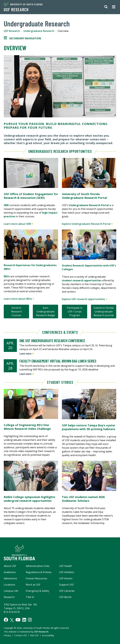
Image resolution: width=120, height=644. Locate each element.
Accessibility (48, 635)
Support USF (66, 585)
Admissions (10, 578)
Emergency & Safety (37, 591)
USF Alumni (66, 578)
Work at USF (33, 585)
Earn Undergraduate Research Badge (46, 312)
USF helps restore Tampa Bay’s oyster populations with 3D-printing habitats (89, 427)
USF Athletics (67, 572)
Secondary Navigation (22, 38)
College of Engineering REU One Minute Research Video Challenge (27, 427)
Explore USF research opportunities (85, 299)
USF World (65, 597)
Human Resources (36, 578)
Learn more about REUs (19, 299)
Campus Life (11, 591)
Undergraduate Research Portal (89, 205)
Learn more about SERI (19, 224)
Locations (9, 585)
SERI (6, 205)
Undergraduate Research (39, 31)
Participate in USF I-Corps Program (75, 312)
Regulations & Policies (39, 572)
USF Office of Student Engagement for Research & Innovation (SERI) (31, 196)
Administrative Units (38, 566)
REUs (7, 276)
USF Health (66, 566)
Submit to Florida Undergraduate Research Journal (104, 312)
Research (9, 597)
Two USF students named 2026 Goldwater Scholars (83, 499)
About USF (10, 566)
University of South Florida (23, 4)
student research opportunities (82, 280)
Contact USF (21, 635)
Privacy (7, 635)
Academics (10, 572)
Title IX (30, 597)
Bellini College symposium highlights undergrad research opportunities (29, 499)
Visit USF (34, 635)
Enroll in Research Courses (16, 312)
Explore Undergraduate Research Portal (87, 224)
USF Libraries (67, 591)
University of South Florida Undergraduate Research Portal (84, 196)
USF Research (16, 9)
